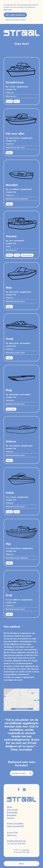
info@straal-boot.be (16, 841)
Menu (22, 864)
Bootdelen (12, 815)
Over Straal (12, 810)
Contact (11, 818)
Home (10, 807)
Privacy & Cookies (15, 823)
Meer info (8, 9)
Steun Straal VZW (15, 826)
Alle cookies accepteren (15, 15)
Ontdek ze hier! (22, 775)
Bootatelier (12, 812)
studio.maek (25, 850)
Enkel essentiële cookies (16, 20)
